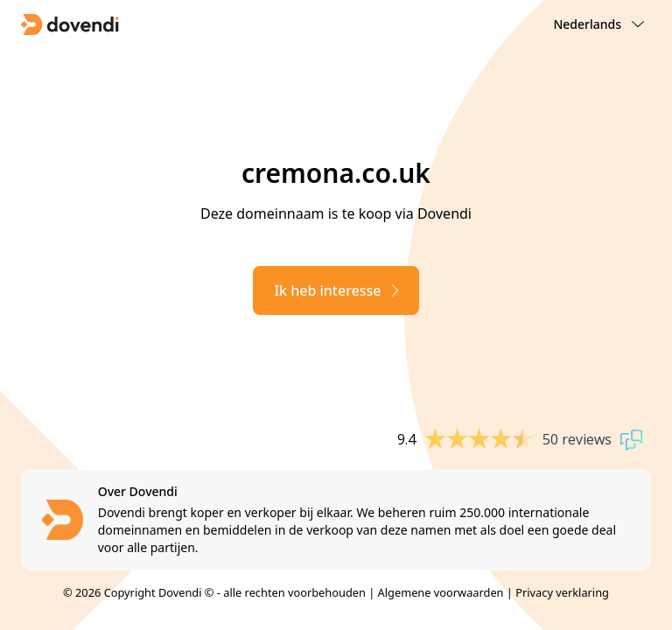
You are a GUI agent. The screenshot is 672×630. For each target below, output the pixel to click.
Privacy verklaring (562, 592)
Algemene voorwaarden (441, 592)
